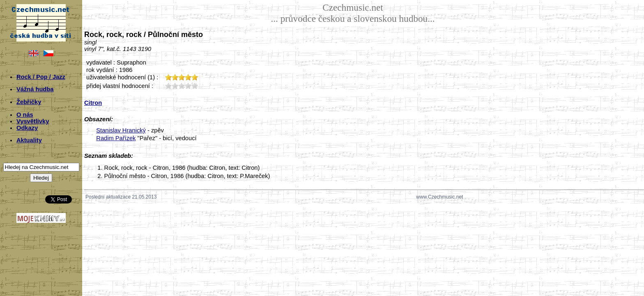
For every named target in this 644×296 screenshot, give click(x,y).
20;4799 (175, 86)
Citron (93, 103)
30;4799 (182, 86)
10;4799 (168, 86)
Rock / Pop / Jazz (41, 77)
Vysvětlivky (33, 121)
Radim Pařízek (116, 138)
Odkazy (27, 128)
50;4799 (195, 86)
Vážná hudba (35, 89)
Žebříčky (29, 102)
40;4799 (188, 86)
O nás (25, 115)
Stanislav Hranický (121, 130)
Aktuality (29, 140)
